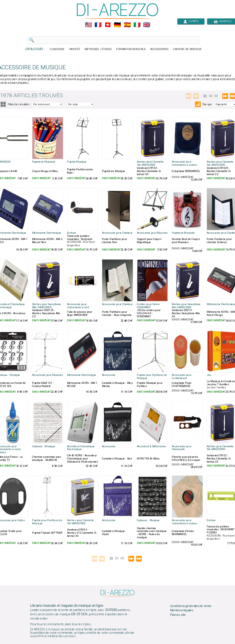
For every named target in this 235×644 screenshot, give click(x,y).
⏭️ (139, 559)
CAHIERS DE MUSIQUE (187, 49)
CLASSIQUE (57, 49)
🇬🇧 (147, 25)
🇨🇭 (108, 25)
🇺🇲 (88, 25)
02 (211, 96)
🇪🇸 (127, 25)
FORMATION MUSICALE (131, 49)
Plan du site (178, 615)
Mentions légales (182, 610)
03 (216, 96)
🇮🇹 (137, 25)
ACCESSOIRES (159, 49)
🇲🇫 (98, 25)
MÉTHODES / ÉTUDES (98, 49)
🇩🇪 (117, 25)
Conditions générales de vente (191, 606)
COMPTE (191, 21)
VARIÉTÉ (75, 49)
